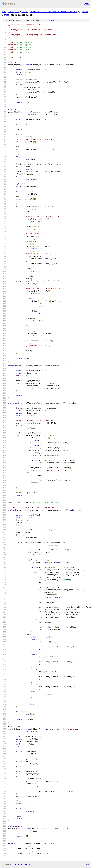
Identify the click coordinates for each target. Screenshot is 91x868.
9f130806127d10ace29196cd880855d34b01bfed (54, 11)
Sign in (86, 4)
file (51, 21)
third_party (14, 11)
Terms (27, 864)
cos (4, 11)
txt (81, 864)
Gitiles (14, 864)
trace (6, 15)
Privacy (21, 864)
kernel (25, 11)
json (87, 864)
